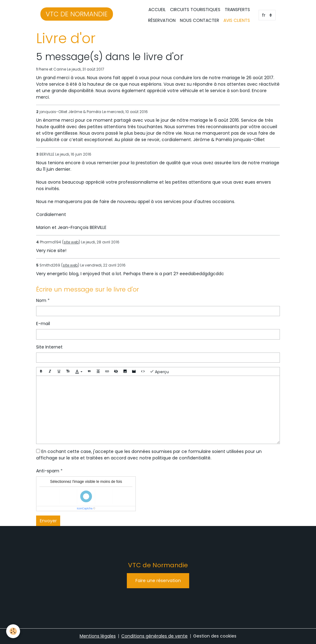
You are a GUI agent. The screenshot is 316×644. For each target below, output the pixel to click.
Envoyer (48, 521)
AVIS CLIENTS (237, 20)
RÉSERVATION (162, 20)
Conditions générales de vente (154, 636)
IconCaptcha (85, 508)
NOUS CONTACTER (200, 20)
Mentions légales (98, 636)
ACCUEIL (157, 10)
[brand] (77, 15)
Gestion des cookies (215, 636)
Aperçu (159, 372)
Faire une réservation (158, 581)
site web (71, 242)
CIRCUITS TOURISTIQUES (195, 10)
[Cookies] (13, 631)
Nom (41, 300)
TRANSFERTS (237, 10)
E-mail (43, 324)
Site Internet (49, 347)
